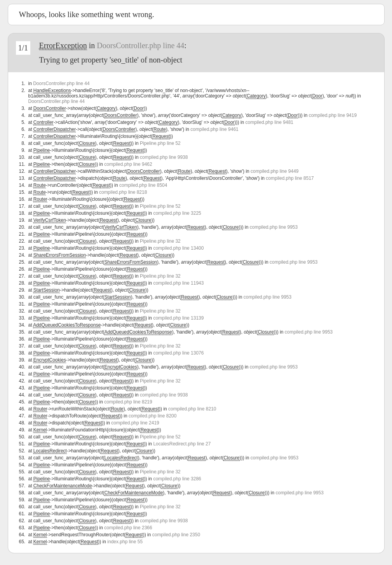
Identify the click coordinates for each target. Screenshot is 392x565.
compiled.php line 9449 (274, 171)
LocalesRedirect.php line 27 (182, 444)
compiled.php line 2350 (176, 535)
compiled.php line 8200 (152, 416)
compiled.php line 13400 (178, 248)
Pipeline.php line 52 (160, 143)
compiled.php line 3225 (177, 213)
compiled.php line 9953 (274, 227)
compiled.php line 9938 (164, 157)
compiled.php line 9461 (214, 129)
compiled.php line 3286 (177, 479)
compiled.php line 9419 (333, 115)
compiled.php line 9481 (269, 122)
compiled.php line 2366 (128, 528)
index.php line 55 (125, 542)
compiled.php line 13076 (178, 353)
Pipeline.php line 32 (160, 241)
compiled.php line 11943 (178, 283)
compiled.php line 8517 (290, 178)
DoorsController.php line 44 (140, 45)
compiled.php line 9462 (128, 164)
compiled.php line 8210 (192, 409)
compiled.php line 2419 (135, 423)
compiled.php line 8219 (128, 402)
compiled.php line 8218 (123, 192)
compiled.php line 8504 (143, 185)
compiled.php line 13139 (178, 318)
